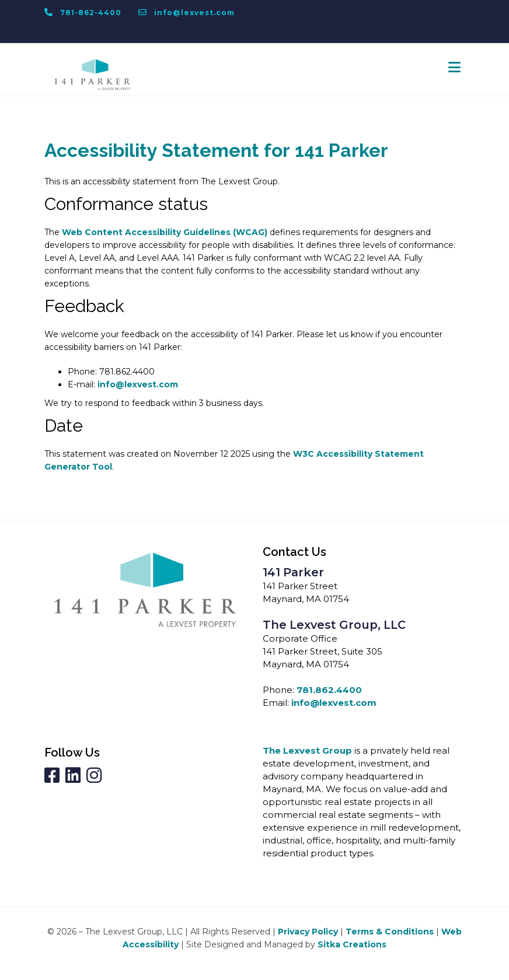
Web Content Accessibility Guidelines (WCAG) (165, 232)
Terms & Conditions (390, 932)
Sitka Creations (352, 944)
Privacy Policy (308, 932)
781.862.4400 (329, 690)
